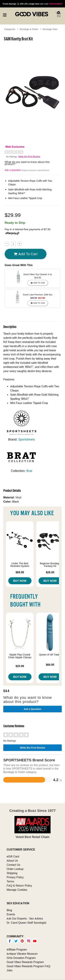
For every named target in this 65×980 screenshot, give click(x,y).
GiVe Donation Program (21, 958)
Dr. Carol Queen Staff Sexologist (26, 923)
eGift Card (13, 856)
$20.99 (20, 666)
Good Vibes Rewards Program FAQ (28, 966)
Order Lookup (15, 869)
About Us (12, 861)
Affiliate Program (17, 949)
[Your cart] (58, 15)
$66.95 (50, 665)
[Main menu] (5, 15)
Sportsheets (27, 439)
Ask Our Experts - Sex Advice (25, 918)
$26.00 (50, 572)
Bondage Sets (50, 29)
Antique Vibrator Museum (22, 954)
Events (11, 914)
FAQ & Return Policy (19, 886)
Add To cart (26, 254)
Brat (29, 471)
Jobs (9, 970)
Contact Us (13, 865)
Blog (9, 910)
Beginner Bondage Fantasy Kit (50, 565)
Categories (10, 29)
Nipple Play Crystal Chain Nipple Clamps (20, 656)
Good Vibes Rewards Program (25, 962)
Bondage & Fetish (29, 29)
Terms (10, 881)
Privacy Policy (15, 877)
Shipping (12, 873)
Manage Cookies (17, 890)
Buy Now (20, 581)
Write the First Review (29, 156)
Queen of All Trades (50, 655)
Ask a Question (13, 170)
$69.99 (20, 572)
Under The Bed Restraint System (20, 565)
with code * (32, 4)
